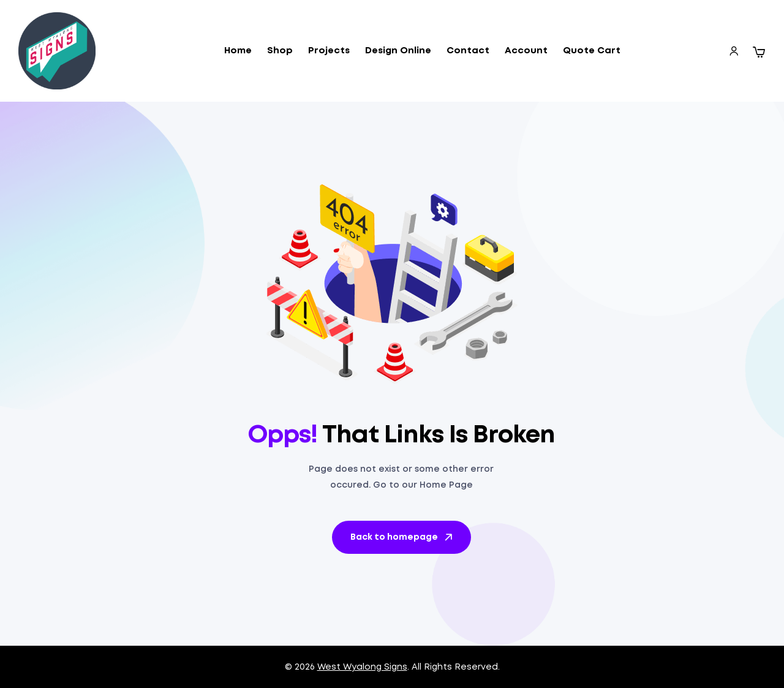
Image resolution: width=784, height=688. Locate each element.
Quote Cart (592, 51)
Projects (329, 51)
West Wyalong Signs (362, 667)
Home (238, 51)
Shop (280, 51)
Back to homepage (402, 537)
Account (526, 51)
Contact (468, 51)
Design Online (398, 51)
